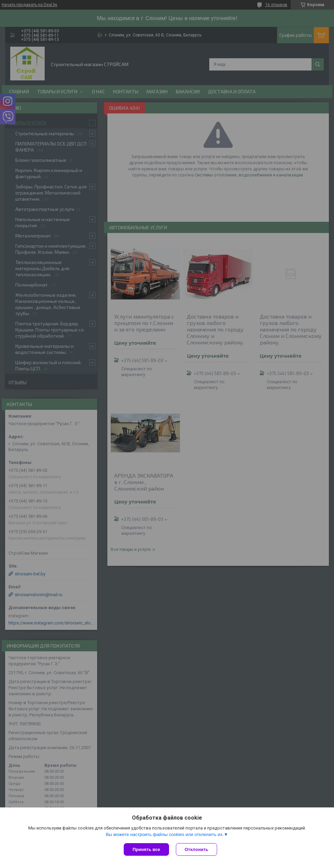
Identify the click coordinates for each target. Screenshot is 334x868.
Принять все (146, 849)
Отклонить (196, 849)
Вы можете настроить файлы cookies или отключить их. (165, 834)
